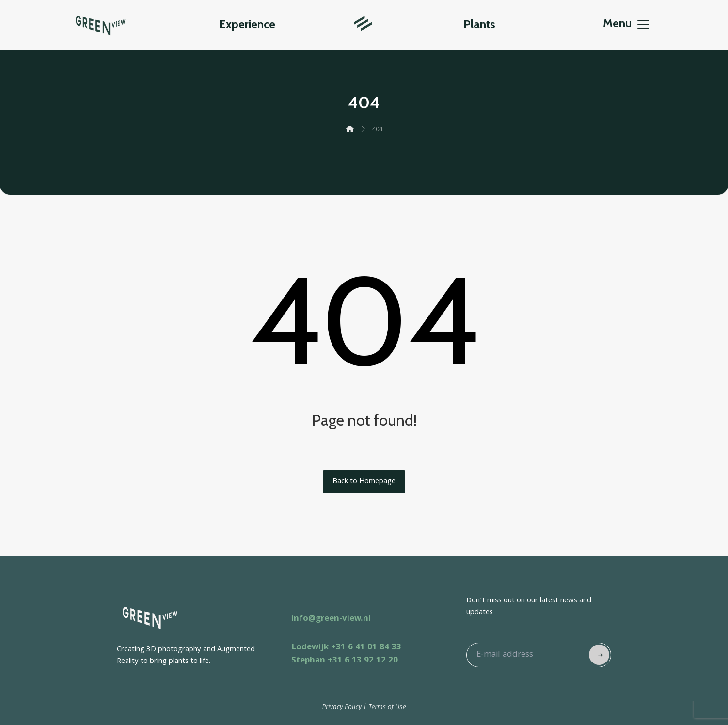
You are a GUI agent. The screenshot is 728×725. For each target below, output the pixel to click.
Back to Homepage (364, 482)
